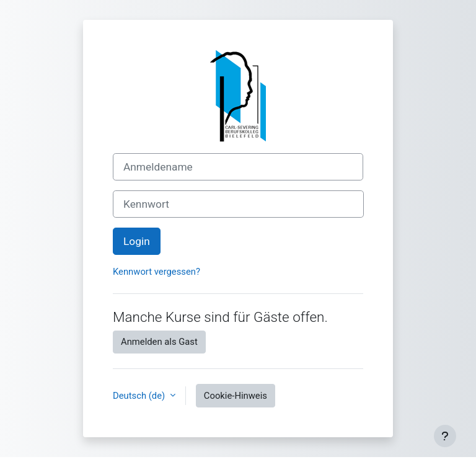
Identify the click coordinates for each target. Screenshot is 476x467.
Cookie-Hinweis (236, 396)
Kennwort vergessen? (156, 272)
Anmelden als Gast (159, 342)
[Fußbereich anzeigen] (445, 436)
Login (137, 241)
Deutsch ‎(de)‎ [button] (140, 396)
